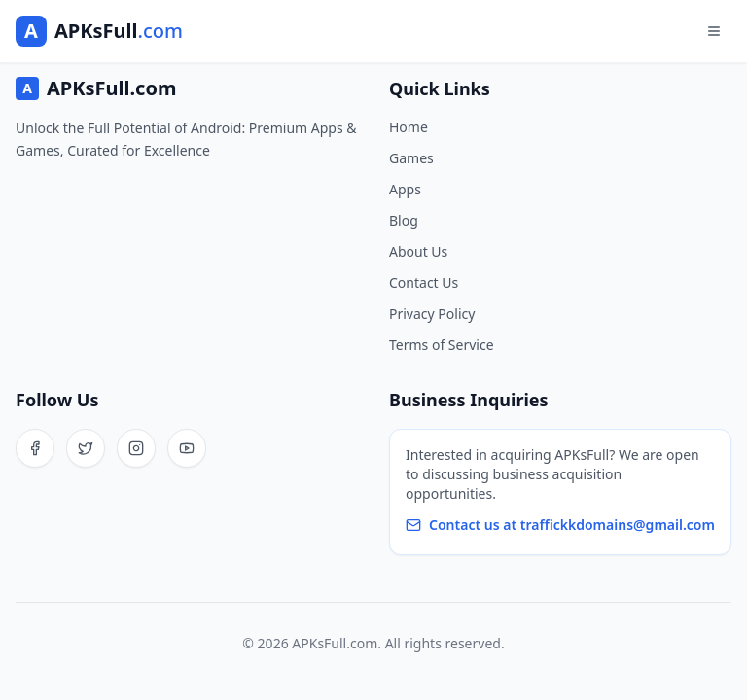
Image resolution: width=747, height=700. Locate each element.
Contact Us (424, 282)
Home (409, 127)
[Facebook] (35, 448)
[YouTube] (187, 448)
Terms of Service (442, 345)
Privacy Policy (432, 314)
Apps (405, 189)
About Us (418, 251)
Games (411, 158)
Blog (404, 220)
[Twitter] (86, 448)
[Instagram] (136, 448)
